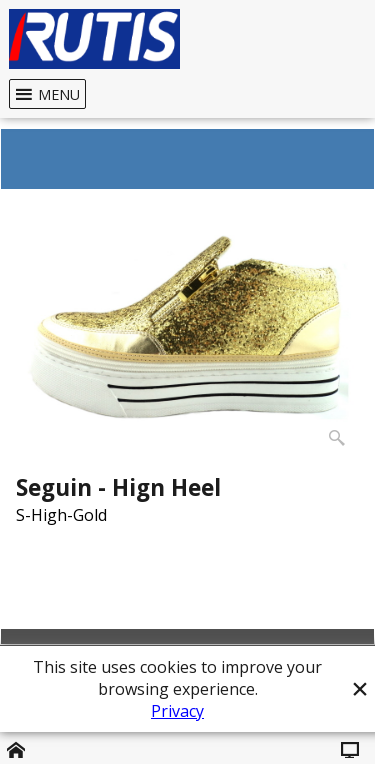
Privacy (177, 711)
